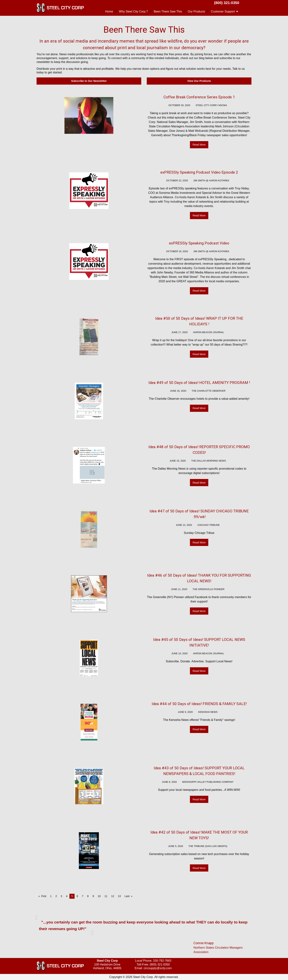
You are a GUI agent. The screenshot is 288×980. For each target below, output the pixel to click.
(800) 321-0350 (227, 3)
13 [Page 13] (119, 896)
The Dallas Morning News (209, 461)
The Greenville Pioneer (209, 589)
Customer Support (223, 11)
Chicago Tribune (209, 525)
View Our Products (199, 81)
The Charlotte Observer (208, 391)
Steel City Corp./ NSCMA (211, 105)
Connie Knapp (204, 943)
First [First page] (44, 896)
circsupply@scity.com (158, 968)
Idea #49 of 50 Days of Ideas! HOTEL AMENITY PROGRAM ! (199, 383)
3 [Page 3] (62, 896)
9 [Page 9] (93, 896)
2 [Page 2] (56, 896)
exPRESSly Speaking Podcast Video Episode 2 (199, 172)
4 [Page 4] (67, 896)
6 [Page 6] (77, 896)
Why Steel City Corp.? (133, 11)
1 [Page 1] (51, 896)
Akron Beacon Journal (209, 332)
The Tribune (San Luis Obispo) (208, 846)
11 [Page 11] (106, 896)
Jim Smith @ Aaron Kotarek (211, 180)
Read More (199, 145)
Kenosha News (208, 712)
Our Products (196, 11)
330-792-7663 (162, 961)
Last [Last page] (127, 896)
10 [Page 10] (99, 896)
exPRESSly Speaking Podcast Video (199, 243)
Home (109, 11)
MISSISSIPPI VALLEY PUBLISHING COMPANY (208, 782)
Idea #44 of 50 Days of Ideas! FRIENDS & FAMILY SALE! (199, 704)
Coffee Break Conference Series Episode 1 (199, 97)
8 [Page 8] (88, 896)
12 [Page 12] (113, 896)
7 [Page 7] (83, 896)
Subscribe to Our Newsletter (89, 81)
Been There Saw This (168, 11)
